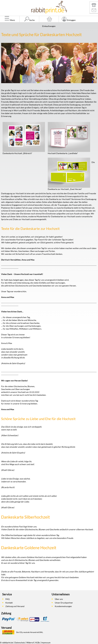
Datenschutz (20, 643)
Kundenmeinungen (63, 606)
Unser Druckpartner (64, 603)
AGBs (38, 643)
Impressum (46, 643)
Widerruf (30, 643)
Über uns (59, 599)
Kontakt (9, 603)
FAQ (7, 599)
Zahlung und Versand (15, 606)
